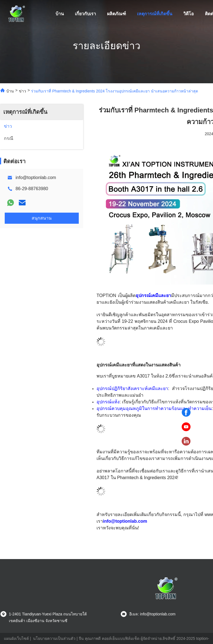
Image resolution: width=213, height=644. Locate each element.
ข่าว (22, 91)
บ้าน (60, 14)
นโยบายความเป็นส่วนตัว (54, 638)
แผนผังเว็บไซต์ (16, 638)
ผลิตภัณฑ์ (116, 14)
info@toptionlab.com (36, 178)
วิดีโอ (189, 14)
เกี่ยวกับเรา (85, 14)
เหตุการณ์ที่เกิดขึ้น (155, 14)
